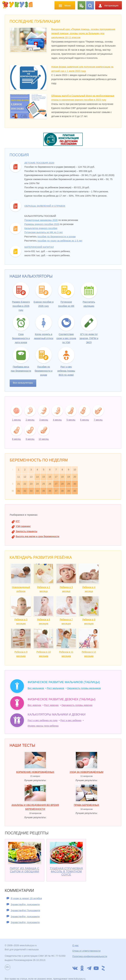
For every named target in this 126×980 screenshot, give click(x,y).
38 (62, 491)
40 (75, 491)
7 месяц (98, 420)
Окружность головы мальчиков (84, 688)
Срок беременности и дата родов (21, 338)
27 (56, 484)
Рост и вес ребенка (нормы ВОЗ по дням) (66, 371)
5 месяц (71, 420)
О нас (75, 945)
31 (19, 491)
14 (37, 477)
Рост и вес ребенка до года (43, 720)
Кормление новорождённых (35, 772)
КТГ (18, 521)
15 (44, 477)
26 (50, 484)
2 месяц (30, 420)
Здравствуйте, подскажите (25, 904)
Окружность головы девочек (77, 705)
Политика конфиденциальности (90, 956)
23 (31, 484)
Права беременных (86, 805)
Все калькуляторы (23, 383)
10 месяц (44, 439)
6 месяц (85, 420)
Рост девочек (51, 705)
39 (69, 491)
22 (25, 484)
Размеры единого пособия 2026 (42, 224)
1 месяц (16, 420)
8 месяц (16, 439)
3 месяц (44, 420)
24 (37, 484)
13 (31, 477)
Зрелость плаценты (26, 531)
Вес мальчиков (36, 688)
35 (44, 491)
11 (19, 477)
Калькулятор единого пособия (41, 228)
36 (50, 491)
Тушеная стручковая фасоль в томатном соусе (66, 872)
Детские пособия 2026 (39, 163)
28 (62, 484)
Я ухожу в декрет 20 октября (26, 898)
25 (44, 484)
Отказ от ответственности (86, 951)
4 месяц (57, 420)
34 (37, 491)
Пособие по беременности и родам (44, 371)
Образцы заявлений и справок (45, 206)
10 (75, 470)
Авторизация (108, 6)
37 (56, 491)
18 (62, 477)
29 (69, 484)
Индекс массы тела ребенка (43, 726)
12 (25, 477)
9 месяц (30, 439)
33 (31, 491)
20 (75, 477)
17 (56, 477)
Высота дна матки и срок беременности (38, 536)
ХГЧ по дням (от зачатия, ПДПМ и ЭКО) (89, 338)
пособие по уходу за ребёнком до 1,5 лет (60, 241)
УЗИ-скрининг (23, 526)
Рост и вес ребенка (71, 720)
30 (75, 484)
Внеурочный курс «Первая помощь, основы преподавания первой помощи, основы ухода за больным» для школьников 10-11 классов (83, 33)
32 (25, 491)
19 (69, 477)
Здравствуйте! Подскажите (25, 910)
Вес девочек (34, 705)
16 (50, 477)
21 (19, 484)
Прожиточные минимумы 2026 (41, 220)
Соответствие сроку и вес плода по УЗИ (66, 338)
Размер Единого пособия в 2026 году (21, 306)
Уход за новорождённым (86, 772)
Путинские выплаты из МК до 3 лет (44, 232)
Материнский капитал (39, 247)
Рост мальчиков (56, 688)
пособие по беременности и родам (57, 237)
